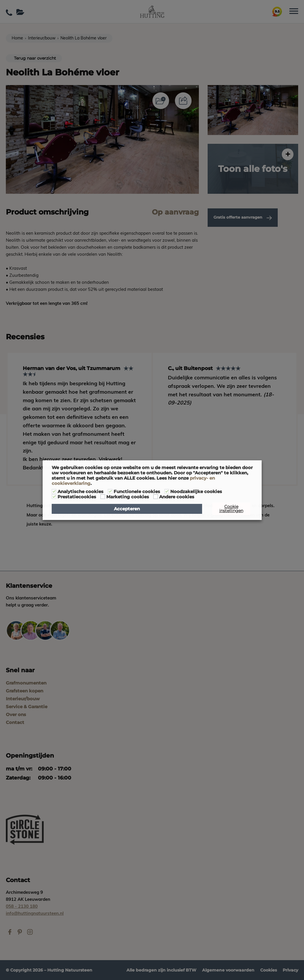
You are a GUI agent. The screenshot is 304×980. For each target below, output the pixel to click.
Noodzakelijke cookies (196, 492)
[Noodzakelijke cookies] (167, 491)
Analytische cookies (80, 492)
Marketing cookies (128, 497)
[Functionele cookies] (110, 491)
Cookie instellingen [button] (231, 509)
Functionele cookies (137, 492)
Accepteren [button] (127, 509)
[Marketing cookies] (103, 497)
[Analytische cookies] (54, 491)
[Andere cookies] (156, 497)
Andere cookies (177, 497)
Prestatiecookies (77, 497)
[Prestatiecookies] (54, 497)
